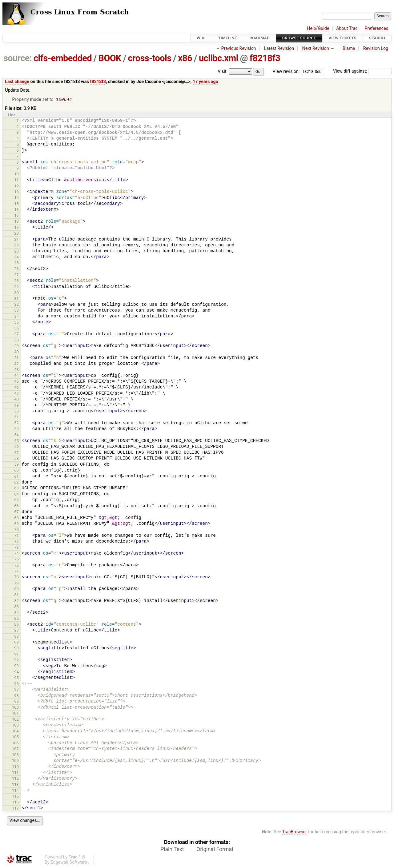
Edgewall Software (69, 863)
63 (16, 489)
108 (15, 755)
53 (16, 430)
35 (16, 323)
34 (16, 317)
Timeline (228, 38)
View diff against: (362, 71)
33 (16, 311)
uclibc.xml (219, 58)
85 (16, 619)
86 (16, 625)
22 (16, 246)
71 (16, 536)
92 (16, 661)
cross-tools (150, 58)
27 (16, 275)
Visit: (223, 72)
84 (16, 613)
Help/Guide (318, 28)
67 (16, 512)
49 (16, 406)
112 (15, 779)
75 (16, 560)
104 (15, 732)
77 (16, 572)
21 (16, 240)
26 (16, 269)
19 (16, 228)
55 (16, 441)
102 (15, 720)
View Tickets (343, 38)
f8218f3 (265, 58)
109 (15, 761)
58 (16, 459)
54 (16, 435)
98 (16, 696)
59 (16, 465)
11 (16, 180)
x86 (185, 58)
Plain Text (172, 850)
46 (16, 388)
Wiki (201, 38)
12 (16, 187)
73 (16, 548)
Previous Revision (239, 48)
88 (16, 637)
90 (16, 649)
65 (16, 501)
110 (15, 767)
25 (16, 263)
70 (16, 530)
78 (16, 577)
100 (15, 708)
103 (15, 726)
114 (15, 791)
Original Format (215, 850)
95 (16, 678)
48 (16, 400)
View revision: (286, 71)
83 (16, 607)
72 (16, 542)
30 (16, 293)
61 (16, 477)
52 (16, 423)
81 (16, 595)
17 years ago (205, 82)
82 (16, 601)
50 (16, 412)
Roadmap (259, 38)
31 (16, 299)
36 (16, 329)
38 (16, 341)
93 (16, 666)
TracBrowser (295, 832)
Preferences (376, 28)
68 (16, 518)
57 (16, 453)
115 (15, 797)
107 (15, 749)
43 (16, 370)
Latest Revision (279, 48)
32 (16, 305)
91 (16, 655)
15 (16, 204)
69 (16, 524)
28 (16, 281)
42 (16, 364)
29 (16, 287)
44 (16, 376)
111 (15, 773)
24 (16, 258)
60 (16, 471)
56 (16, 447)
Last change (17, 82)
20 (16, 234)
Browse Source (299, 38)
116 (15, 803)
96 (16, 684)
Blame (349, 48)
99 (16, 702)
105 (15, 737)
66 (16, 506)
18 (16, 222)
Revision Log (376, 48)
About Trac (347, 28)
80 (16, 589)
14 (16, 198)
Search (377, 38)
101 (15, 714)
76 (16, 566)
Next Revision (315, 48)
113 (15, 785)
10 (16, 175)
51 (16, 418)
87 (16, 631)
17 (16, 216)
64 (16, 495)
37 (16, 334)
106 (15, 744)
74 (16, 554)
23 (16, 252)
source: (18, 58)
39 (16, 346)
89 (16, 643)
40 (16, 352)
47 (16, 394)
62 (16, 483)
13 (16, 192)
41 (16, 358)
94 (16, 673)
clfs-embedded (63, 58)
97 (16, 690)
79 (16, 584)
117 (15, 809)
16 (16, 210)
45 (16, 382)
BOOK (110, 58)
